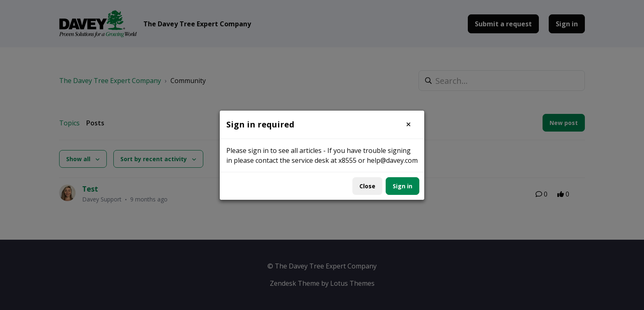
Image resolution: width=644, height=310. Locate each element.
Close (367, 186)
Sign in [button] (402, 186)
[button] (408, 125)
